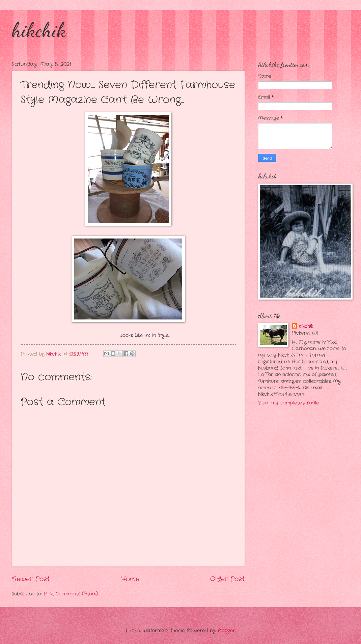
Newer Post (31, 579)
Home (130, 579)
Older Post (227, 579)
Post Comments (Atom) (71, 594)
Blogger (226, 631)
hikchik (39, 30)
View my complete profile (288, 403)
